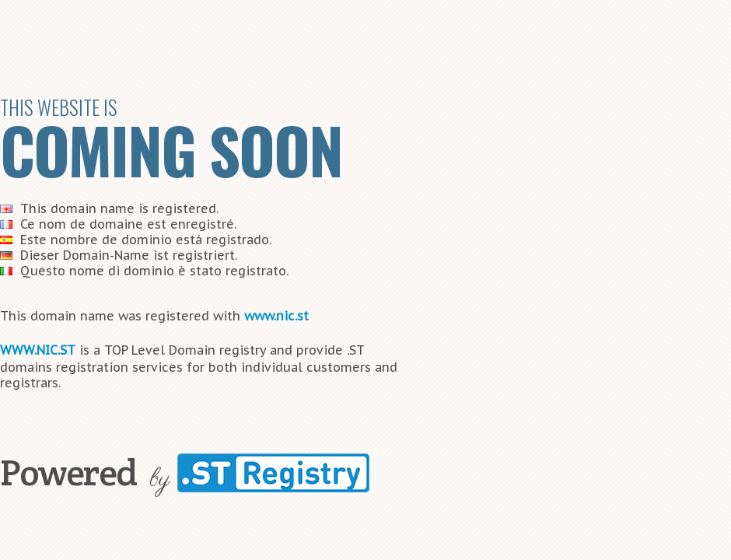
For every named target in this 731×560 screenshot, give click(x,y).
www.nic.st (276, 316)
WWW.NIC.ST (38, 350)
